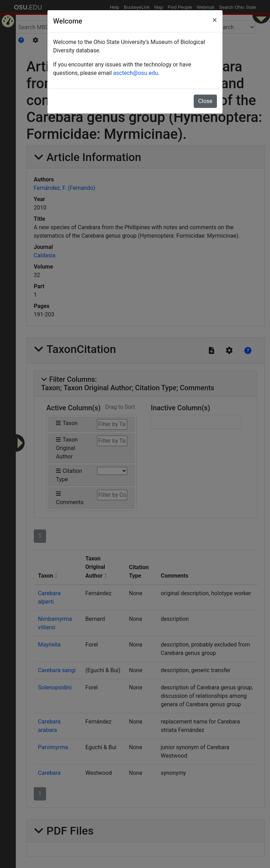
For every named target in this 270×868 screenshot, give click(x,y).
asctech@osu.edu (136, 73)
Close (205, 101)
